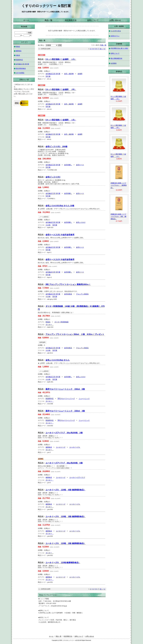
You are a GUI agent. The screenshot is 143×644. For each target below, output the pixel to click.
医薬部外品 (50, 399)
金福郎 (80, 74)
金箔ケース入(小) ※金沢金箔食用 (60, 259)
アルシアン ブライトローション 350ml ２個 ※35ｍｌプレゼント (75, 334)
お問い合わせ (115, 20)
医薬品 (48, 322)
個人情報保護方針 (117, 58)
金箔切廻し (68, 165)
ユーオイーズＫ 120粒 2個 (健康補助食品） (66, 543)
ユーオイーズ (61, 447)
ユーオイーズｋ (75, 447)
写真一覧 (103, 45)
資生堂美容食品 (21, 68)
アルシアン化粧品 (82, 294)
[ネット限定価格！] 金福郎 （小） (61, 59)
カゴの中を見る (116, 31)
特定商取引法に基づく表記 (119, 48)
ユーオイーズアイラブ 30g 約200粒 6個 (64, 463)
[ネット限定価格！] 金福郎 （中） (61, 89)
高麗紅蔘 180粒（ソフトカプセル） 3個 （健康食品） (118, 217)
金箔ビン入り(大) (53, 177)
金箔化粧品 (68, 294)
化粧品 (18, 55)
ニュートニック (84, 399)
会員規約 (114, 63)
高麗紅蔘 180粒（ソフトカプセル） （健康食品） (119, 185)
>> (104, 49)
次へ (101, 49)
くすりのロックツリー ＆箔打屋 (46, 6)
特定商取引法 (71, 20)
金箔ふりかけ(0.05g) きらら (58, 360)
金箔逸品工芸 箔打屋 (53, 74)
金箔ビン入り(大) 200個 (56, 147)
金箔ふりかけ (81, 222)
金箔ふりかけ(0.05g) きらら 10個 (60, 206)
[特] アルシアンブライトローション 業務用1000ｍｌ (68, 284)
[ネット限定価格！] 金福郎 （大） (61, 120)
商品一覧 (48, 20)
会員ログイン (115, 36)
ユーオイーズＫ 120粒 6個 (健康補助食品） (66, 490)
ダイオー (50, 325)
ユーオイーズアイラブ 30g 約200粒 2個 (64, 433)
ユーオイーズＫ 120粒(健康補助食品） (63, 563)
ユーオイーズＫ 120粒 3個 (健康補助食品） (66, 517)
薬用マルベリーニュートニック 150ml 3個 (65, 411)
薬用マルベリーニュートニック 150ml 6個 (65, 389)
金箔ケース (80, 165)
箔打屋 (48, 76)
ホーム (26, 20)
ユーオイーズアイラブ (77, 477)
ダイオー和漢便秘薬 (61, 322)
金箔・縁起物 (69, 74)
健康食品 (49, 447)
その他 (48, 225)
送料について (93, 20)
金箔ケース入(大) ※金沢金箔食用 (60, 235)
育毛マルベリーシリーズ (66, 399)
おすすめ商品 (20, 73)
